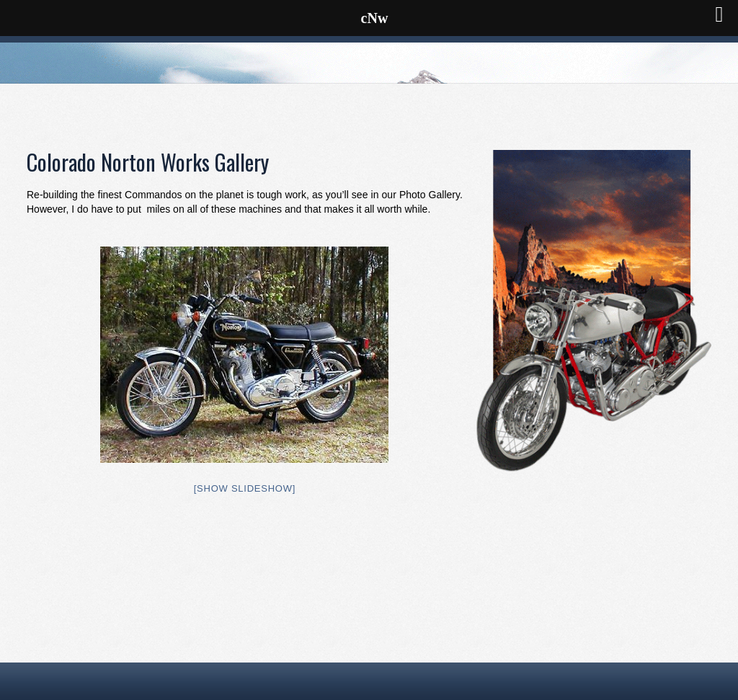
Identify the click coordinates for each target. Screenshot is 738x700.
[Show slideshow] (245, 488)
